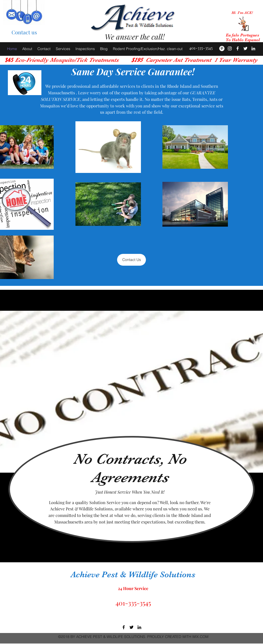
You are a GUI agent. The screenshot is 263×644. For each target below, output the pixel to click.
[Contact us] (24, 32)
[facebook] (238, 48)
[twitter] (131, 627)
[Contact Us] (131, 260)
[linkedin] (139, 627)
